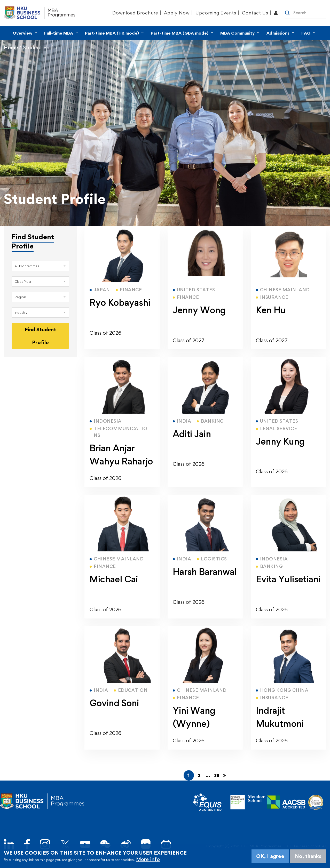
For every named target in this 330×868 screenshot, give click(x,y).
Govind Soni (114, 703)
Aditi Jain (192, 434)
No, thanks (308, 856)
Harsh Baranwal (205, 572)
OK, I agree (270, 856)
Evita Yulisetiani (288, 579)
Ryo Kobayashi (120, 303)
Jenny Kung (280, 441)
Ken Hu (271, 310)
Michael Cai (114, 579)
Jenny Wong (199, 310)
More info (148, 859)
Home (11, 47)
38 (217, 775)
